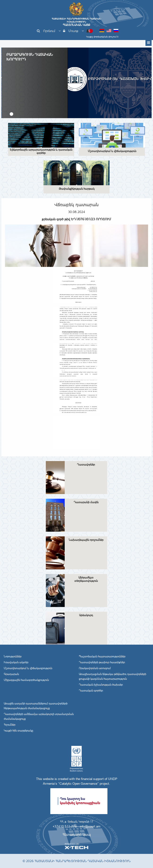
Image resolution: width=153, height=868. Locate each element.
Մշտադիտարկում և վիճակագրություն (28, 668)
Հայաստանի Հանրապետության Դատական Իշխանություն (76, 22)
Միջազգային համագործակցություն (26, 680)
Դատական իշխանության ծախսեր (101, 685)
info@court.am (90, 826)
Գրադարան (11, 674)
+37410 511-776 (65, 826)
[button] (11, 114)
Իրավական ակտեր (16, 662)
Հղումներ (10, 725)
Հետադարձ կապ (76, 834)
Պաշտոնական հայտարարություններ (102, 656)
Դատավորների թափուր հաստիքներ (102, 662)
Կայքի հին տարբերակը (18, 731)
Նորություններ (13, 656)
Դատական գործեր (91, 691)
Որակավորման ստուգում (95, 668)
